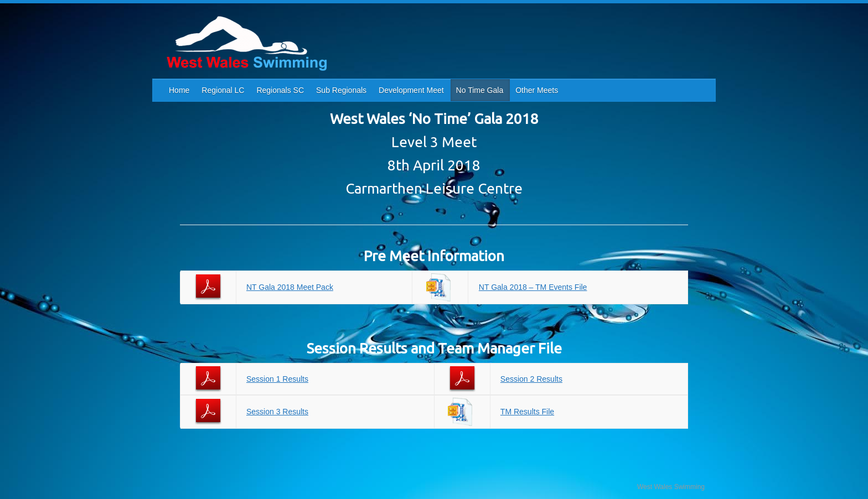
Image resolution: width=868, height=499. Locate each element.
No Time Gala (480, 90)
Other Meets (537, 90)
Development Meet (411, 90)
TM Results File (527, 412)
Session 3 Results (277, 412)
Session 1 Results (277, 379)
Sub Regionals (341, 90)
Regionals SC (280, 90)
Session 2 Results (531, 379)
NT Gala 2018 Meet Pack (290, 287)
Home (179, 90)
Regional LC (223, 90)
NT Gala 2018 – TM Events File (533, 287)
